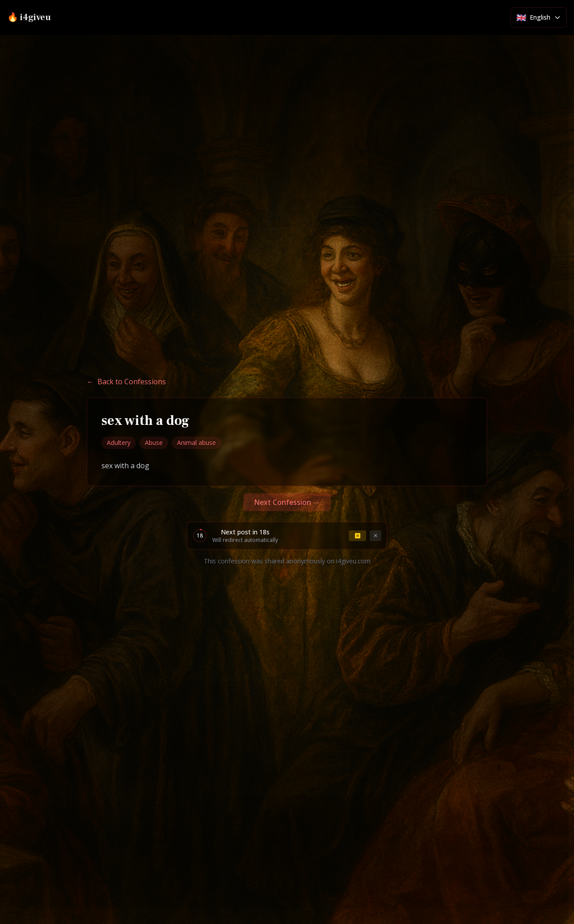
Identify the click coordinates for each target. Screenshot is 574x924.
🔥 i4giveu (29, 17)
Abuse (154, 443)
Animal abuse (196, 443)
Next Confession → (287, 502)
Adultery (119, 443)
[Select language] (539, 17)
